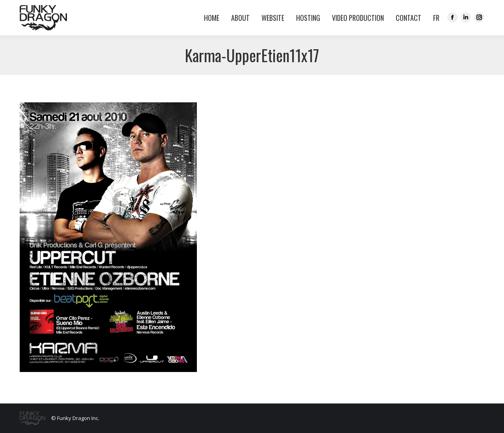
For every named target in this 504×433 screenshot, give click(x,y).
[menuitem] (434, 18)
